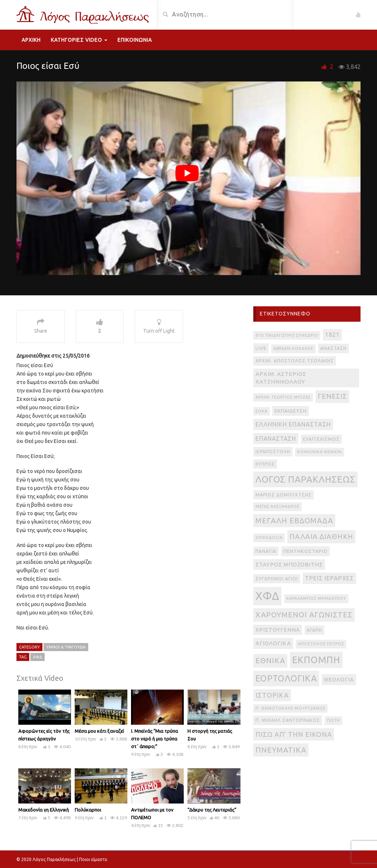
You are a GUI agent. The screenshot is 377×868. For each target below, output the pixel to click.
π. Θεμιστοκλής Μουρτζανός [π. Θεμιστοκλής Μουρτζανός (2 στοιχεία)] (290, 708)
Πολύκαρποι (88, 810)
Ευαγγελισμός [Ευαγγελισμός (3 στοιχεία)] (321, 439)
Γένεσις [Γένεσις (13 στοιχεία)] (332, 396)
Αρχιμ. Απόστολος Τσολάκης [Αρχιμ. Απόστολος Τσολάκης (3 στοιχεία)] (295, 361)
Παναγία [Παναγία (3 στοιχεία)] (266, 551)
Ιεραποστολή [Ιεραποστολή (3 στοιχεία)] (273, 452)
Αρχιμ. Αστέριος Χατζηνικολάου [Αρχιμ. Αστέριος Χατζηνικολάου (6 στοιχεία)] (281, 378)
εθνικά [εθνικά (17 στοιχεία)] (270, 660)
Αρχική (31, 40)
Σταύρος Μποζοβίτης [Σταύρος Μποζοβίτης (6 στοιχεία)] (289, 564)
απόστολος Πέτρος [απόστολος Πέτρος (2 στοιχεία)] (321, 644)
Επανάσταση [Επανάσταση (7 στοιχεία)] (276, 439)
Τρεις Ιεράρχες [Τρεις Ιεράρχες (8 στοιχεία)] (329, 578)
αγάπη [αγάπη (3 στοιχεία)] (314, 630)
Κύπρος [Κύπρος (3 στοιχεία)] (265, 464)
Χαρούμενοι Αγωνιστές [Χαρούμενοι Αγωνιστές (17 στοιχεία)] (304, 615)
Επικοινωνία (135, 40)
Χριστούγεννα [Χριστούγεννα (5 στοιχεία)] (278, 630)
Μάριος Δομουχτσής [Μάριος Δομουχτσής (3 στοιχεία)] (283, 495)
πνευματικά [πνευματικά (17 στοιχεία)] (281, 750)
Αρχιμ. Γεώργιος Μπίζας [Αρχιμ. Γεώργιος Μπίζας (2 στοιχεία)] (283, 397)
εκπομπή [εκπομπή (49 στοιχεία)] (316, 660)
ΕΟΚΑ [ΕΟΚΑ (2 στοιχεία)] (262, 411)
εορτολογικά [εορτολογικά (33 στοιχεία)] (286, 678)
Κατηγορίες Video (79, 40)
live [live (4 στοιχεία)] (261, 348)
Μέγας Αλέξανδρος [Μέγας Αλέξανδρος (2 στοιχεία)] (277, 506)
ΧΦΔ (38, 657)
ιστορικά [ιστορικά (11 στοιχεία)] (272, 695)
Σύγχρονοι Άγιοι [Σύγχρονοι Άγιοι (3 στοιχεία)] (277, 579)
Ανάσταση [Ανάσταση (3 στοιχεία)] (333, 348)
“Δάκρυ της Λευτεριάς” (212, 810)
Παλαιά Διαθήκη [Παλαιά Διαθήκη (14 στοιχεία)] (321, 536)
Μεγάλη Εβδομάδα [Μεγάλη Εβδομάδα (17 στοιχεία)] (294, 520)
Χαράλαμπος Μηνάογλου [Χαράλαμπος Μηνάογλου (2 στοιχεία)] (316, 598)
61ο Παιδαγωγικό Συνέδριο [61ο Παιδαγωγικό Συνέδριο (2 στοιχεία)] (287, 335)
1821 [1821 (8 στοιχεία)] (332, 335)
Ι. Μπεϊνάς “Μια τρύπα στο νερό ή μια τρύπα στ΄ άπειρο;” (154, 739)
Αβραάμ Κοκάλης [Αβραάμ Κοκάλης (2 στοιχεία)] (293, 348)
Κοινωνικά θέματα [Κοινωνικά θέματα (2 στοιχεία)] (320, 452)
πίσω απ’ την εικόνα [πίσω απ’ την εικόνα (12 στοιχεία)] (294, 734)
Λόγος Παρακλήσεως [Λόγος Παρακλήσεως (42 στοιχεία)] (305, 479)
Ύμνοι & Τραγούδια (66, 647)
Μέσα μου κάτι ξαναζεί (99, 731)
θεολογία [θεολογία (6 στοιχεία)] (339, 679)
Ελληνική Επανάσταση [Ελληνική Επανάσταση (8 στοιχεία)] (293, 424)
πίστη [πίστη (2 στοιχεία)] (333, 720)
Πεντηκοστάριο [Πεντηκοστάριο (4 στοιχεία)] (305, 551)
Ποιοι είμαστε (93, 859)
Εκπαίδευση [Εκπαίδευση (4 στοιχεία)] (291, 411)
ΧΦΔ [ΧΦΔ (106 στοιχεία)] (267, 596)
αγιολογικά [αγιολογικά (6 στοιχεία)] (273, 643)
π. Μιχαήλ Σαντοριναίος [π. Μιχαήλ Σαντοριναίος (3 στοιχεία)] (288, 720)
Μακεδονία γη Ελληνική (44, 810)
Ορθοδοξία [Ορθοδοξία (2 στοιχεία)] (269, 538)
